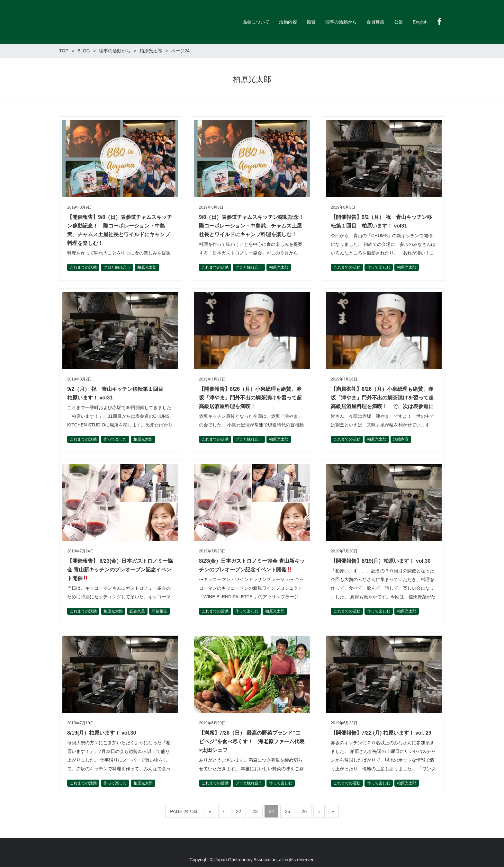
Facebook (439, 21)
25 (288, 811)
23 (255, 811)
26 (304, 811)
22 (239, 811)
